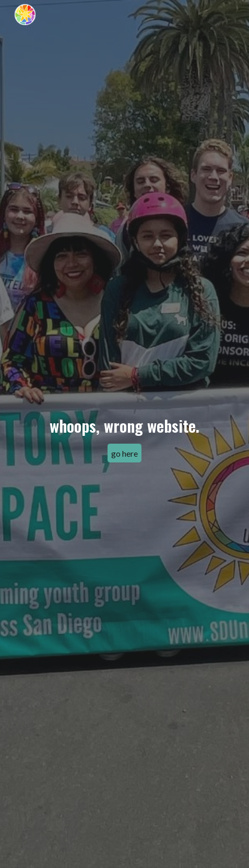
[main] (125, 425)
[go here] (124, 453)
